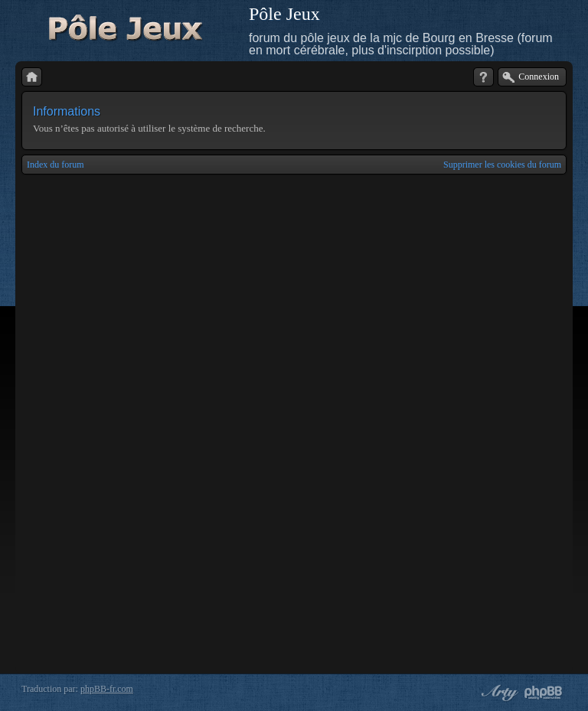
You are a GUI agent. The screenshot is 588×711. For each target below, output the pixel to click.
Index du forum (56, 165)
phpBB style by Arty (498, 693)
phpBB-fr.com (107, 689)
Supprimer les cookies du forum (502, 165)
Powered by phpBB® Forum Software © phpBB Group (544, 693)
